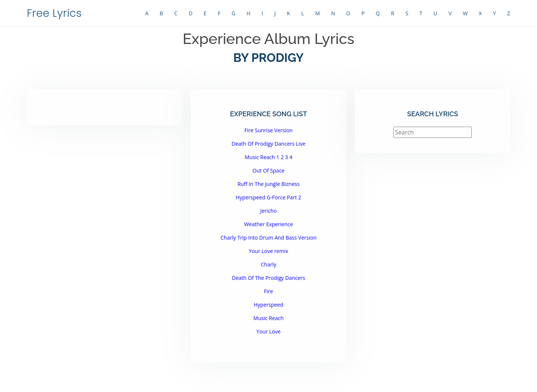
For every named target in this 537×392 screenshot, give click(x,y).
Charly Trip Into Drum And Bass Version (268, 238)
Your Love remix (268, 251)
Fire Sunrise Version (268, 130)
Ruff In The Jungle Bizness (269, 184)
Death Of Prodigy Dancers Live (268, 144)
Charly (268, 264)
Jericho (269, 211)
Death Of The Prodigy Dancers (268, 278)
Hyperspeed (268, 305)
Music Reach (268, 318)
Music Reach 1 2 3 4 (268, 157)
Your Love (269, 331)
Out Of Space (268, 170)
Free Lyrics (54, 13)
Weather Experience (268, 224)
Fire (268, 291)
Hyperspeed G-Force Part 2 (268, 197)
